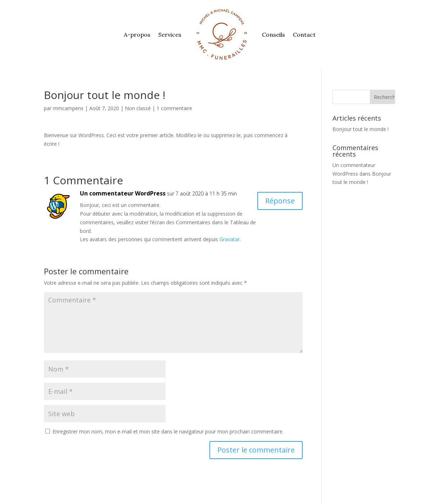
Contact (304, 35)
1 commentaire (174, 108)
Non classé (138, 108)
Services (170, 35)
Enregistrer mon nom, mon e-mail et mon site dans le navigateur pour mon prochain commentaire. (168, 431)
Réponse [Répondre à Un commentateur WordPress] (280, 201)
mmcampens (68, 108)
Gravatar (230, 239)
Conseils (273, 35)
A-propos (137, 35)
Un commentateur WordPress (123, 193)
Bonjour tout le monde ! (361, 129)
